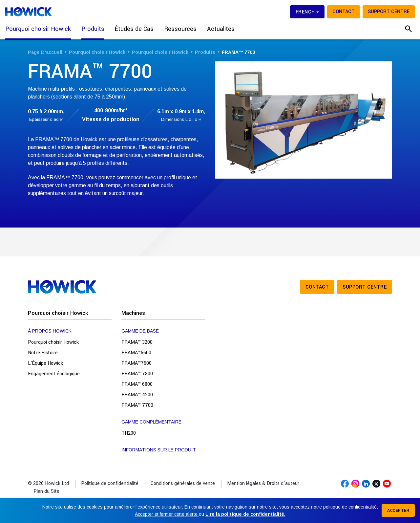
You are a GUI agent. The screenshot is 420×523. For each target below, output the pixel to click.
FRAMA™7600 (136, 363)
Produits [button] (93, 29)
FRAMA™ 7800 (137, 374)
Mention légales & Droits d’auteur (263, 483)
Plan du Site (46, 491)
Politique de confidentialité (110, 483)
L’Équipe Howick (45, 363)
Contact (344, 12)
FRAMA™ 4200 (137, 395)
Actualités (221, 29)
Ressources (180, 29)
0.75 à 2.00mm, (46, 111)
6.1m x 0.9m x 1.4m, (181, 111)
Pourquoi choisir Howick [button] (38, 29)
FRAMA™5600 (136, 353)
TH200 (129, 433)
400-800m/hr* (111, 115)
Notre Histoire (43, 353)
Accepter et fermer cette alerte (167, 514)
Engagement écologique (54, 374)
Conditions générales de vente (183, 483)
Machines (133, 313)
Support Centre (389, 12)
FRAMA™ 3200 (137, 342)
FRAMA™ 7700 (137, 405)
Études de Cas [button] (134, 29)
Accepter (398, 511)
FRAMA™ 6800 (137, 384)
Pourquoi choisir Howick (58, 313)
